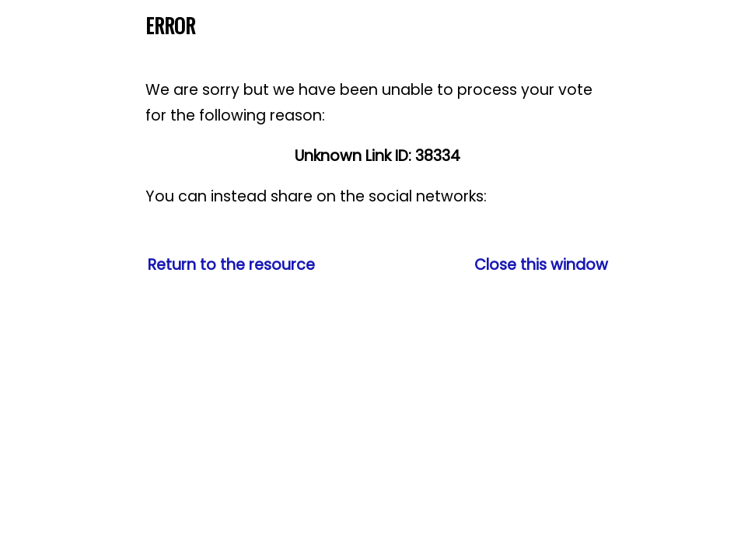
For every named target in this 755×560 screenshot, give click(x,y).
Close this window (541, 265)
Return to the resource (231, 265)
